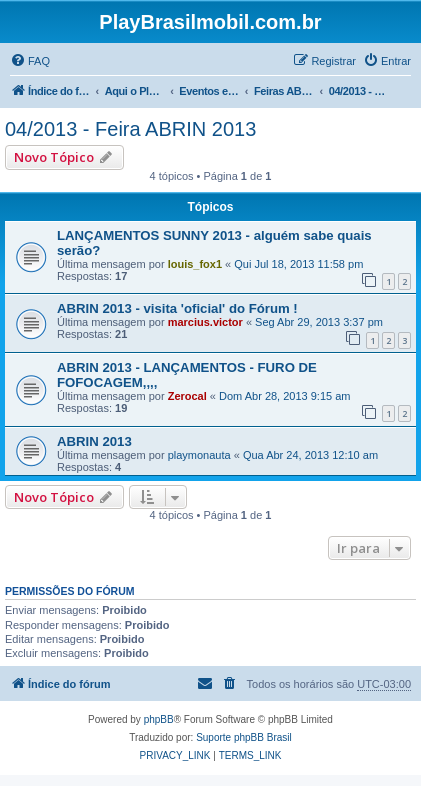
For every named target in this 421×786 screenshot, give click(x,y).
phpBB (159, 719)
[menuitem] (30, 61)
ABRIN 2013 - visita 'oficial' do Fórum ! (177, 308)
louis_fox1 (195, 264)
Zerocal (187, 396)
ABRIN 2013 (94, 441)
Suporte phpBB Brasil (244, 737)
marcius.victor (205, 322)
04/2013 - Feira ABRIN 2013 (130, 129)
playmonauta (199, 455)
